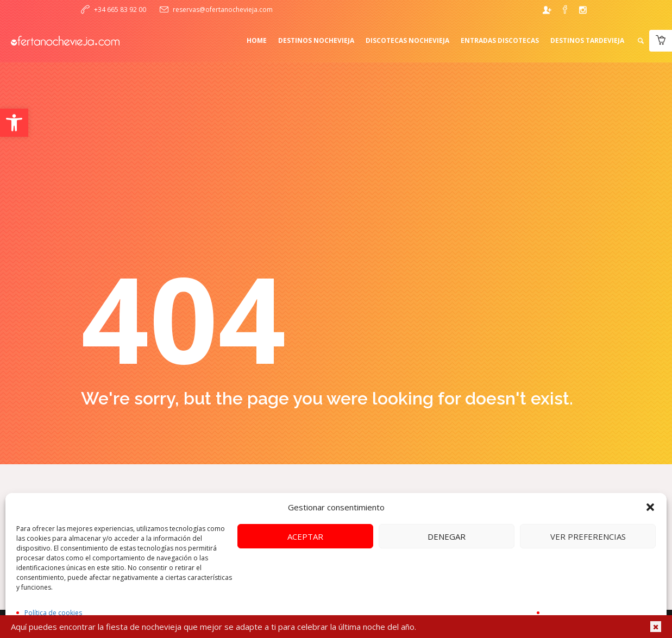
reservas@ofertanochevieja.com (223, 10)
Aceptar (305, 536)
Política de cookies (53, 613)
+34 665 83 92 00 (120, 10)
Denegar (447, 536)
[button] (14, 123)
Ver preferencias (588, 536)
